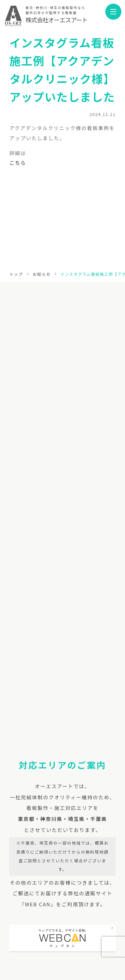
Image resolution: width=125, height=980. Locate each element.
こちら (18, 165)
